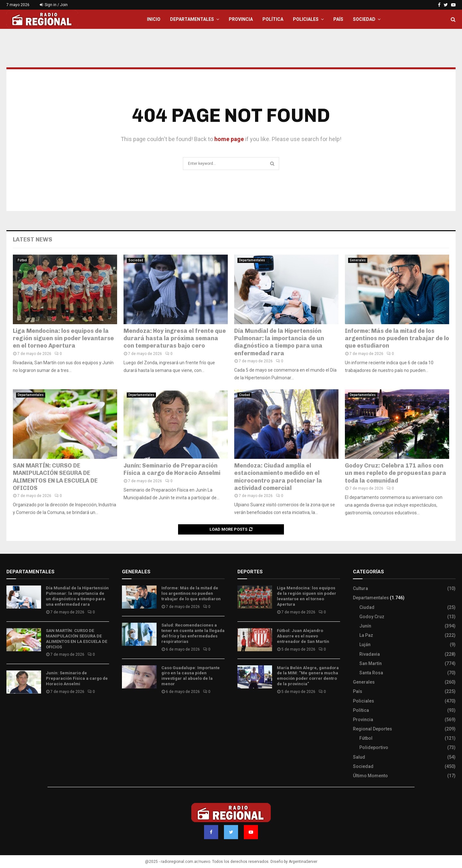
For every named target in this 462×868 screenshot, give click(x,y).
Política (273, 19)
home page (229, 139)
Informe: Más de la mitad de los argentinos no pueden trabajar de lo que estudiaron (397, 338)
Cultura (360, 588)
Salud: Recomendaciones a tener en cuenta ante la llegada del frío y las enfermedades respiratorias (193, 633)
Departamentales (192, 19)
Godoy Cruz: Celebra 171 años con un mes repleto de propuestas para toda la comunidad (396, 473)
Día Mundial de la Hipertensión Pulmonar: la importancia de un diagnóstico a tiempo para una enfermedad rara (279, 342)
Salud (359, 757)
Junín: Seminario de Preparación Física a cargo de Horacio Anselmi (172, 469)
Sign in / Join (54, 5)
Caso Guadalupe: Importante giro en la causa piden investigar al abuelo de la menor (191, 676)
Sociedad (364, 19)
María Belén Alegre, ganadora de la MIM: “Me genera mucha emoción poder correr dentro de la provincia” (308, 676)
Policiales (306, 19)
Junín (365, 626)
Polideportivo (374, 747)
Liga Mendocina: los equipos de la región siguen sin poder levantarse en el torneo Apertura (63, 338)
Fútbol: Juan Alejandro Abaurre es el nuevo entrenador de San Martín (303, 636)
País (338, 19)
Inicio (154, 19)
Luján (365, 645)
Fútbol (22, 260)
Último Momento (370, 776)
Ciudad (244, 395)
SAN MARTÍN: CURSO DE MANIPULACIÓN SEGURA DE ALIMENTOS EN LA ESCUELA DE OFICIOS (55, 477)
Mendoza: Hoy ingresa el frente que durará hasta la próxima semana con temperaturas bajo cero (175, 338)
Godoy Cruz (372, 617)
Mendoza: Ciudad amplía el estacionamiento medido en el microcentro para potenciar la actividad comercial (278, 477)
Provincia (241, 19)
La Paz (366, 635)
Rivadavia (370, 654)
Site (250, 711)
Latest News (33, 240)
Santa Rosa (371, 673)
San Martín (371, 663)
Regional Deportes (372, 729)
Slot (242, 711)
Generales (358, 260)
